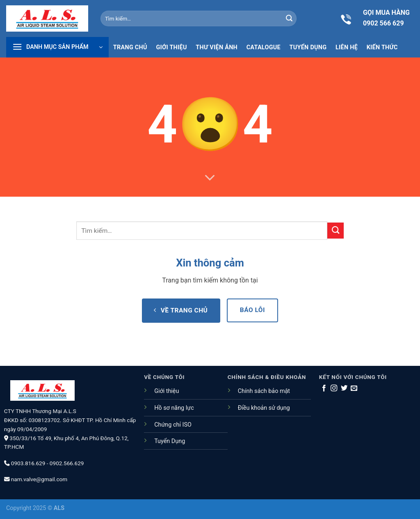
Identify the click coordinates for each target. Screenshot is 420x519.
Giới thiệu (171, 48)
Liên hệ (347, 48)
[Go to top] (379, 462)
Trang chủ (130, 48)
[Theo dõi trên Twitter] (344, 388)
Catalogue (264, 48)
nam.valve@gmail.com (39, 479)
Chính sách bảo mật (264, 391)
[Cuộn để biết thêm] (210, 178)
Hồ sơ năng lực (174, 408)
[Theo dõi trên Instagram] (334, 388)
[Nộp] (289, 18)
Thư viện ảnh (217, 48)
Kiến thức (382, 48)
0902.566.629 (67, 463)
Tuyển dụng (308, 48)
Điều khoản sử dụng (264, 408)
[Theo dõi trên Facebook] (324, 388)
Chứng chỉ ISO (173, 425)
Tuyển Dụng (170, 441)
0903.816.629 (28, 463)
